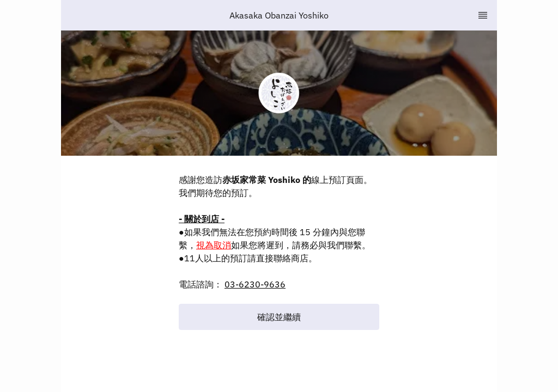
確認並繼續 (279, 317)
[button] (279, 317)
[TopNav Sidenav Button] (483, 15)
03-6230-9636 (255, 284)
